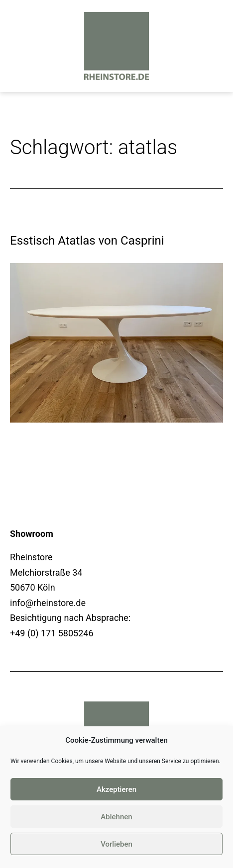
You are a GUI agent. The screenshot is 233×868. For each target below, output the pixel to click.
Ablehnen (116, 817)
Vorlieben (116, 844)
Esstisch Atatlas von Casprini (87, 241)
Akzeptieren (116, 789)
